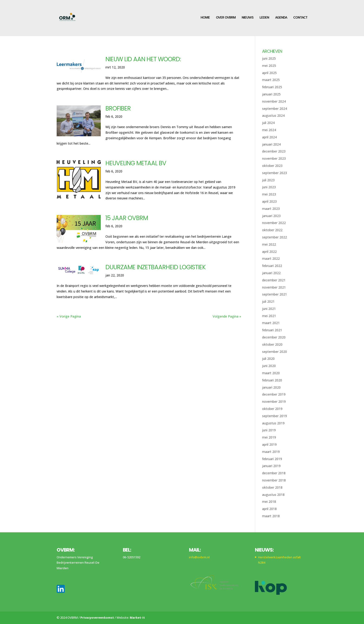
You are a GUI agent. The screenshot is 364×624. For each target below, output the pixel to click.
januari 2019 (271, 466)
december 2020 (274, 337)
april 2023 (269, 201)
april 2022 (269, 252)
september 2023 (275, 173)
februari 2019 (272, 459)
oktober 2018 (272, 487)
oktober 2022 (272, 230)
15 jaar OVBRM (127, 218)
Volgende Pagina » (227, 316)
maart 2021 (271, 323)
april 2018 (269, 509)
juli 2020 (268, 359)
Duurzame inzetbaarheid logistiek (156, 267)
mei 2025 (269, 66)
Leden (264, 18)
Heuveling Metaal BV (136, 163)
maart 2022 (271, 258)
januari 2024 (271, 144)
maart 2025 (271, 80)
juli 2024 (268, 123)
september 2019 (275, 416)
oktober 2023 (272, 166)
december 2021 (274, 280)
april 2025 (269, 73)
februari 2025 (272, 87)
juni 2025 (269, 58)
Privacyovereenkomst (97, 617)
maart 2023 (271, 209)
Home (205, 18)
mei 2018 (269, 502)
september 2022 (275, 237)
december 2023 (274, 151)
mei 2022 (269, 244)
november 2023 (274, 158)
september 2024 (275, 109)
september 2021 (275, 294)
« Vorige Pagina (69, 316)
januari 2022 (271, 273)
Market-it (137, 617)
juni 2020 (269, 366)
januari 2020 (271, 387)
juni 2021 (269, 309)
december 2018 (274, 473)
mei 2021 (269, 316)
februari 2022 (272, 266)
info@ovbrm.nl (199, 557)
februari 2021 (272, 330)
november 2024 (274, 101)
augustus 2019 (273, 423)
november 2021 (274, 287)
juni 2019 (269, 430)
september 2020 (275, 352)
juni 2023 (269, 187)
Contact (300, 18)
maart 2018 (271, 516)
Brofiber (118, 108)
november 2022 (274, 223)
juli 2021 (268, 301)
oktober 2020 (272, 344)
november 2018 (274, 480)
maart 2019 (271, 452)
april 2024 (269, 137)
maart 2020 (271, 373)
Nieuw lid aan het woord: (143, 59)
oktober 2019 (272, 409)
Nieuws (248, 18)
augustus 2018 (273, 495)
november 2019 (274, 401)
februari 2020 (272, 380)
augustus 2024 (273, 115)
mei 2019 (269, 437)
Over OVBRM (226, 18)
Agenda (281, 18)
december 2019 (274, 394)
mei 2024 (269, 130)
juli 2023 (268, 180)
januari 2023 (271, 216)
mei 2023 (269, 194)
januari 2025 (271, 94)
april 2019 (269, 444)
